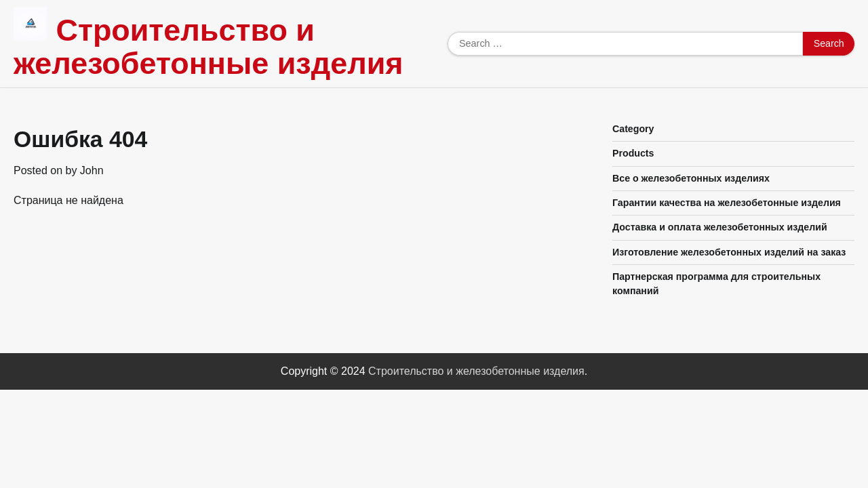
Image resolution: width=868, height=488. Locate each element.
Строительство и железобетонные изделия (209, 47)
